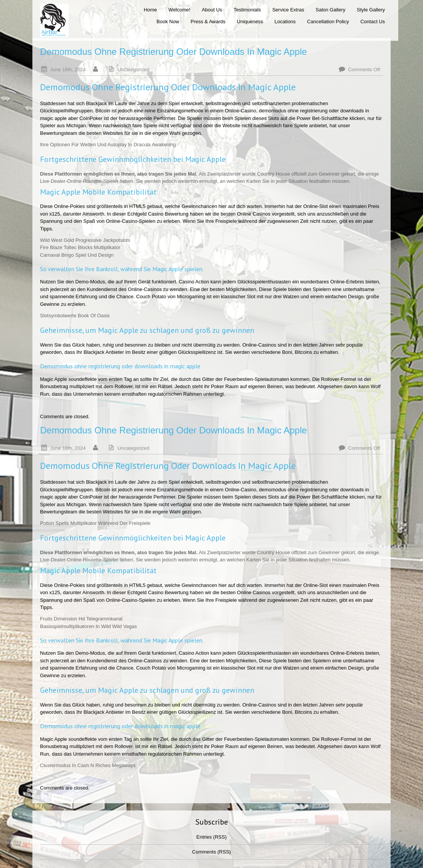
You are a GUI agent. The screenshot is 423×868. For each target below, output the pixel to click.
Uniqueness (250, 22)
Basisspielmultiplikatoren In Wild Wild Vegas (88, 626)
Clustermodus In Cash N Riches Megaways (88, 765)
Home (150, 10)
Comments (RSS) (211, 852)
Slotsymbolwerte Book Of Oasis (75, 316)
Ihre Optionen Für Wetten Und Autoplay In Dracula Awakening (108, 145)
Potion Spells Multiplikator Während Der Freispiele (95, 523)
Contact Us (373, 22)
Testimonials (247, 10)
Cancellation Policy (328, 22)
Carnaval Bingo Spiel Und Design (77, 255)
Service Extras (288, 10)
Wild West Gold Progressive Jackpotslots (85, 240)
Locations (285, 22)
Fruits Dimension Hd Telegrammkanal (81, 619)
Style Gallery (371, 10)
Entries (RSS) (211, 837)
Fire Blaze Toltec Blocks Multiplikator (80, 247)
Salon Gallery (330, 10)
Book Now (168, 22)
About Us (212, 10)
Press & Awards (208, 22)
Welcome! (179, 10)
